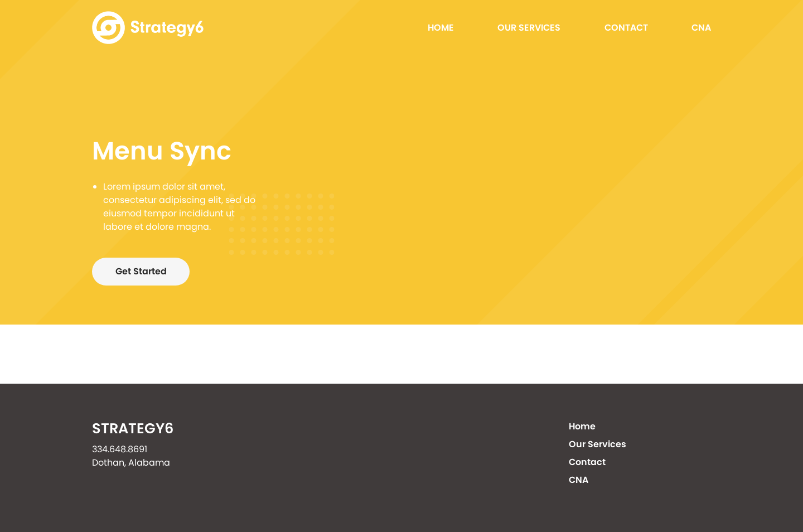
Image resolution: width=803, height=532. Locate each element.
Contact (626, 28)
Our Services (529, 28)
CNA (701, 28)
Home (441, 28)
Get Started (141, 271)
